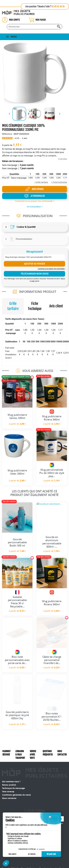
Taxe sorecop (8, 784)
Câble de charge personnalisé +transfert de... (52, 660)
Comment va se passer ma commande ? (34, 201)
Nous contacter (9, 790)
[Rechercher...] (34, 27)
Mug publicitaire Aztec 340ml (17, 472)
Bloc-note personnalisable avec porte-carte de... (17, 660)
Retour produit (9, 777)
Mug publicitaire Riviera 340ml (52, 418)
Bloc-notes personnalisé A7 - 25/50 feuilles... (52, 717)
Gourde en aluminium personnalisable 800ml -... (52, 542)
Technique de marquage (13, 780)
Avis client (56, 306)
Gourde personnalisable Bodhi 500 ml (17, 543)
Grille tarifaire (13, 306)
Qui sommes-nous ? (11, 774)
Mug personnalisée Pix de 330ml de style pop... (52, 473)
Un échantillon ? (35, 207)
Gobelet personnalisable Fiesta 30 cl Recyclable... (17, 602)
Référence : (8, 134)
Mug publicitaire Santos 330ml (17, 416)
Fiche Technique (35, 306)
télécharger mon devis (35, 274)
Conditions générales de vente (16, 787)
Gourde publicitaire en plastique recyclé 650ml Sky (17, 715)
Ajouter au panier (34, 264)
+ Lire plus (62, 159)
